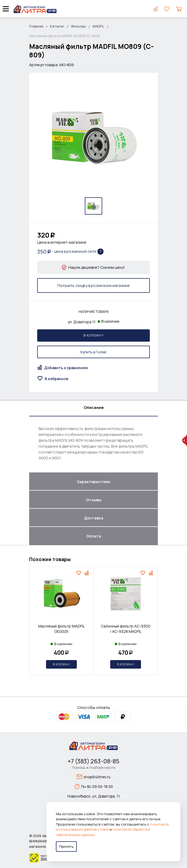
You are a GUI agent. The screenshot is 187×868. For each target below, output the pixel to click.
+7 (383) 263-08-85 (93, 761)
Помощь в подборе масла (94, 767)
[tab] (93, 408)
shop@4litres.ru (94, 777)
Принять (66, 846)
